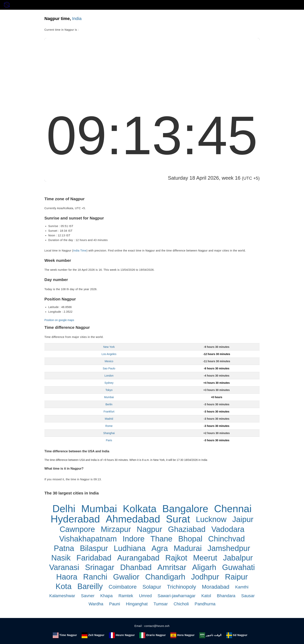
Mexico (109, 361)
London (109, 376)
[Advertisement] (152, 67)
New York (109, 347)
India (77, 19)
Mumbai (109, 397)
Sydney (109, 383)
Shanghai (109, 433)
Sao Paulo (109, 368)
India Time (80, 251)
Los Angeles (109, 354)
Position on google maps (59, 320)
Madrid (109, 419)
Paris (109, 440)
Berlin (109, 404)
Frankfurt (109, 412)
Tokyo (109, 390)
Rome (109, 426)
